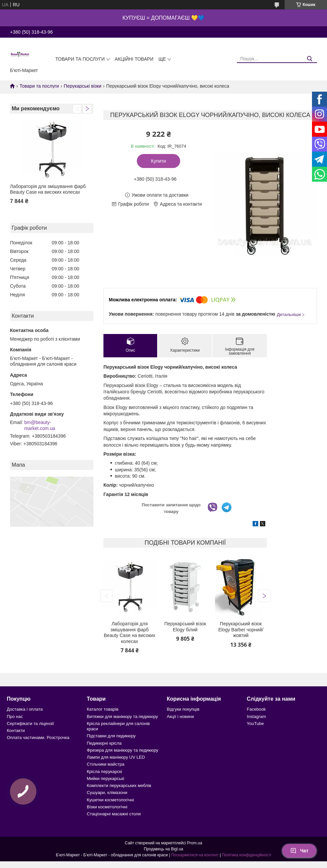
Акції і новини (180, 716)
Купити (159, 161)
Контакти (16, 730)
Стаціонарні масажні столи (114, 814)
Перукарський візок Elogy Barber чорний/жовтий (241, 629)
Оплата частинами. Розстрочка (38, 737)
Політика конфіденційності (247, 855)
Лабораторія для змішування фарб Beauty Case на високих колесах (48, 189)
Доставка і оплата (25, 709)
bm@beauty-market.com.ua (40, 425)
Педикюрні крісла (104, 743)
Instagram (257, 716)
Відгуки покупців (183, 709)
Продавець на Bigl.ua (163, 849)
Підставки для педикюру (111, 736)
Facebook (256, 709)
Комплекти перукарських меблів (119, 785)
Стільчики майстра (106, 764)
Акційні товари (134, 59)
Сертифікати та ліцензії (30, 723)
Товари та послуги (80, 59)
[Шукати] (309, 59)
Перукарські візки (83, 86)
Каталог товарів (103, 709)
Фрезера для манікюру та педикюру (122, 750)
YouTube (255, 723)
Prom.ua (195, 843)
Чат (299, 851)
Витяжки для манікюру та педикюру (122, 716)
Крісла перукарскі (104, 771)
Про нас (15, 716)
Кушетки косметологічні (110, 800)
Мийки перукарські (105, 778)
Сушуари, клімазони (107, 792)
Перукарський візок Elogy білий (185, 627)
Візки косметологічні (107, 807)
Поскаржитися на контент (195, 855)
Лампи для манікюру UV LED (116, 757)
